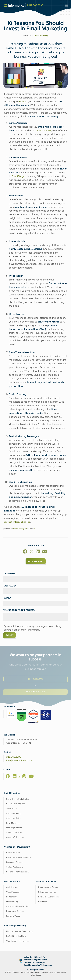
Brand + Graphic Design (48, 887)
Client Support (36, 975)
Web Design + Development (17, 847)
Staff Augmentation (14, 828)
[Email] (45, 552)
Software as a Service (47, 892)
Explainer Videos (13, 916)
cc (35, 529)
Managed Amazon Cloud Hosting (20, 931)
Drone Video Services (15, 911)
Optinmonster (43, 131)
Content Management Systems (19, 858)
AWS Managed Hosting (15, 926)
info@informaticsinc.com (19, 761)
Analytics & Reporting (15, 837)
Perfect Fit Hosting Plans (16, 936)
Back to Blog (36, 561)
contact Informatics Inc (17, 522)
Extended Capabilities (46, 882)
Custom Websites (13, 853)
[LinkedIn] (38, 552)
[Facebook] (25, 552)
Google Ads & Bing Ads (16, 804)
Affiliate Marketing (14, 813)
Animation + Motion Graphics (18, 906)
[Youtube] (31, 776)
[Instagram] (24, 776)
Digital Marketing (12, 793)
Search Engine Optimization (17, 799)
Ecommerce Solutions (15, 862)
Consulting (43, 902)
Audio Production (13, 887)
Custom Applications (14, 867)
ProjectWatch (61, 973)
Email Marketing (42, 36)
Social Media (11, 809)
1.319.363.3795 (35, 5)
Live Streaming (12, 902)
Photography (12, 897)
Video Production (13, 892)
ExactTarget (19, 176)
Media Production (12, 882)
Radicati (23, 102)
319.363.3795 (14, 757)
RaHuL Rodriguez (20, 529)
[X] (32, 552)
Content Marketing (14, 818)
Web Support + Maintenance (18, 941)
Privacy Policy (48, 973)
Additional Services (14, 833)
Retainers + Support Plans (49, 897)
